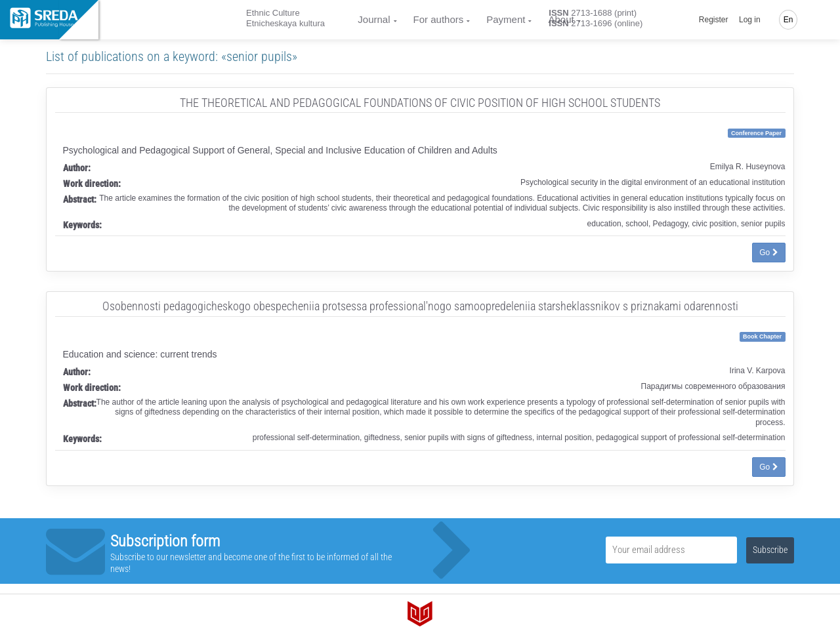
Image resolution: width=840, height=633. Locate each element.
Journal (374, 19)
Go (768, 253)
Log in (750, 20)
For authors (439, 19)
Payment (506, 19)
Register (714, 20)
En (788, 20)
